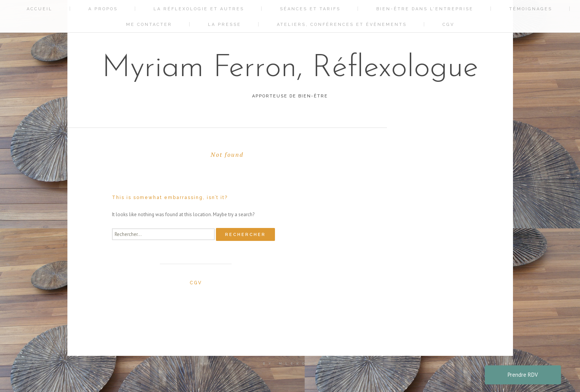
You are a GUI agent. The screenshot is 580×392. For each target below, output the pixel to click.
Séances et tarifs (310, 9)
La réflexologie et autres (199, 9)
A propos (103, 9)
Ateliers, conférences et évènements (342, 25)
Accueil (40, 9)
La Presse (224, 25)
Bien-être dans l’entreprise (425, 9)
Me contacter (149, 25)
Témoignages (531, 9)
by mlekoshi (294, 363)
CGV (448, 25)
